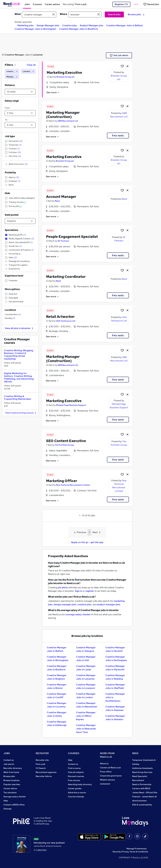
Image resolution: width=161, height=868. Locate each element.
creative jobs (84, 604)
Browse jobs (136, 14)
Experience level (14, 276)
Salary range (12, 101)
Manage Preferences (137, 849)
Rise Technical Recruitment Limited (73, 485)
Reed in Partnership (142, 784)
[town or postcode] (85, 14)
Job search (9, 764)
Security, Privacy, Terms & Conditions (130, 852)
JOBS (7, 753)
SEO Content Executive (66, 441)
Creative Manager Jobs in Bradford (78, 29)
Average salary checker (15, 797)
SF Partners (63, 241)
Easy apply (118, 135)
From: (7, 108)
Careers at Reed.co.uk (110, 768)
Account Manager (61, 197)
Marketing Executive (64, 73)
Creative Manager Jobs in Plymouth (115, 668)
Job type (10, 136)
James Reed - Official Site (145, 792)
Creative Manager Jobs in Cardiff (57, 696)
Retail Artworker (60, 317)
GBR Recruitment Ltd (68, 121)
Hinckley (10, 318)
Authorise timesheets (143, 768)
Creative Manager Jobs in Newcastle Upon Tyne (86, 729)
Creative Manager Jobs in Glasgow (86, 649)
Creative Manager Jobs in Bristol (57, 686)
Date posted (12, 215)
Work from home (11, 772)
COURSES (74, 753)
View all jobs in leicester (19, 328)
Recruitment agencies (46, 772)
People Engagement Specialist (72, 237)
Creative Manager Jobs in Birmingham (35, 29)
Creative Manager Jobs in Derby (57, 714)
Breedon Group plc (66, 77)
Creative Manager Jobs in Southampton (115, 697)
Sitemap (8, 809)
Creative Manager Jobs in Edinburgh (57, 723)
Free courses (74, 780)
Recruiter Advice (44, 776)
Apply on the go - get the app (87, 542)
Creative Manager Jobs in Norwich (115, 649)
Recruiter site (42, 760)
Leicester (38, 55)
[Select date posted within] (20, 221)
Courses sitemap (76, 797)
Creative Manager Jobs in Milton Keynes (86, 716)
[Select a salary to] (20, 125)
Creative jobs (70, 25)
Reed (57, 201)
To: (6, 120)
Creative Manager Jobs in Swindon (115, 718)
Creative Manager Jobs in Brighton (57, 677)
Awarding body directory (80, 784)
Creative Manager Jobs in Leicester (86, 677)
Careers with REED (141, 788)
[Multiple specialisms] (12, 77)
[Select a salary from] (20, 113)
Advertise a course (77, 792)
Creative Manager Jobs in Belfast (125, 25)
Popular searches (12, 784)
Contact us (9, 760)
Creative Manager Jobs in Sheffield (115, 686)
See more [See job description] (53, 92)
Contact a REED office (14, 805)
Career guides (75, 788)
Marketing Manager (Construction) (63, 115)
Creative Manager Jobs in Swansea (115, 708)
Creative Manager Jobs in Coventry (57, 705)
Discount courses (76, 776)
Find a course (74, 768)
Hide (7, 193)
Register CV (121, 4)
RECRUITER (42, 753)
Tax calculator (10, 792)
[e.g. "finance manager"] (39, 14)
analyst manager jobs (109, 604)
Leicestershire (13, 314)
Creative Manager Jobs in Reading (115, 677)
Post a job (40, 764)
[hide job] (127, 66)
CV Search (41, 768)
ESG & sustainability (142, 805)
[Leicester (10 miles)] (28, 71)
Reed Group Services (142, 772)
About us (104, 764)
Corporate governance (111, 776)
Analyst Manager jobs (92, 25)
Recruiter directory (13, 768)
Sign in (78, 591)
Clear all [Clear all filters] (31, 65)
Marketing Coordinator (66, 277)
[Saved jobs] (151, 4)
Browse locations (12, 780)
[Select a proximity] (20, 92)
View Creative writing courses (21, 413)
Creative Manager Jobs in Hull (86, 659)
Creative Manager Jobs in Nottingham (116, 659)
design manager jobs (65, 604)
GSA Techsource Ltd (66, 321)
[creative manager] (12, 71)
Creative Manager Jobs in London (86, 696)
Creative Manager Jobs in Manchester (87, 705)
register (90, 591)
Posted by (10, 173)
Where (63, 14)
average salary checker (78, 614)
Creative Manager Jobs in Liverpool (86, 686)
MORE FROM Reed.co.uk (107, 755)
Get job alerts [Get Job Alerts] (119, 55)
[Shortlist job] (122, 66)
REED (135, 753)
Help (6, 801)
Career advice (10, 788)
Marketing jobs (26, 25)
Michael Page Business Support (71, 405)
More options (12, 289)
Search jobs (114, 14)
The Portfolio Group (64, 445)
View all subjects (76, 772)
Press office (106, 772)
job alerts (63, 587)
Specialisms (11, 230)
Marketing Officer (62, 481)
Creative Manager (14, 55)
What (18, 14)
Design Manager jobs (48, 25)
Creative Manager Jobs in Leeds (86, 668)
